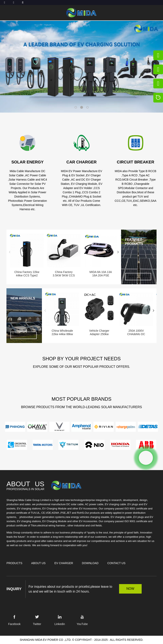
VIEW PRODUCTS (138, 277)
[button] (76, 107)
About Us (38, 563)
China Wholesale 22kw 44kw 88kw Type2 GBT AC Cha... (62, 332)
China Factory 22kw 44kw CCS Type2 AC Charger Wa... (27, 274)
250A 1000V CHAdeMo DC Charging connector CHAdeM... (136, 332)
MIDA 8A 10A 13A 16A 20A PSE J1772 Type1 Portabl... (101, 274)
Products (14, 563)
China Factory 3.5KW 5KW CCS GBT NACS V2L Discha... (64, 274)
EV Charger (64, 563)
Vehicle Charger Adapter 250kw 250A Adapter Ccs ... (99, 332)
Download (90, 563)
